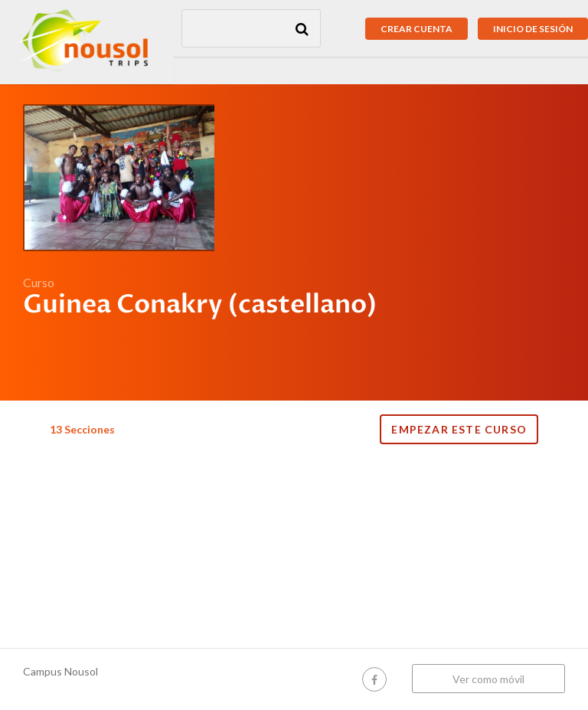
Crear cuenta (416, 29)
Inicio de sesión (533, 29)
